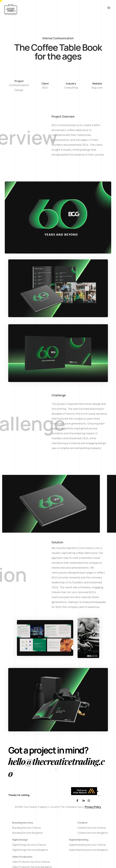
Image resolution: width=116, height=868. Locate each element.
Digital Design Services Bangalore (30, 850)
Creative (82, 823)
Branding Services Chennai (27, 828)
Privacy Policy (93, 807)
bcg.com (97, 88)
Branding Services (23, 823)
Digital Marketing (79, 840)
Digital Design (20, 840)
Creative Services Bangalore (93, 833)
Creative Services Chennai (92, 828)
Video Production (22, 857)
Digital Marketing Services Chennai (87, 845)
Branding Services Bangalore (28, 833)
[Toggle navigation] (109, 10)
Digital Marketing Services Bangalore (88, 850)
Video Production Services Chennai (31, 862)
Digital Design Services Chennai (29, 845)
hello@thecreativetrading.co (56, 767)
